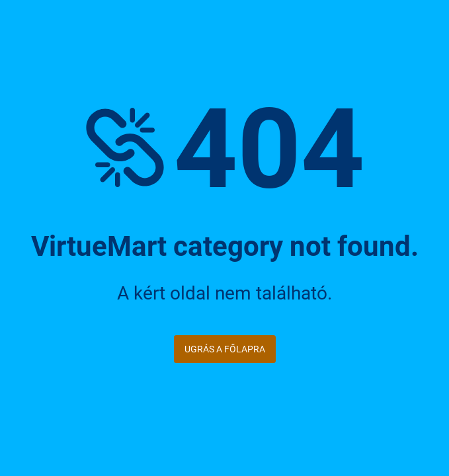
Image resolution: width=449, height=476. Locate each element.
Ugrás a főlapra (225, 349)
